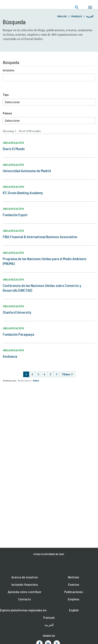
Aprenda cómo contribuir (24, 592)
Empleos (73, 599)
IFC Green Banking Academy (23, 193)
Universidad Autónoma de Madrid (27, 171)
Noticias (73, 577)
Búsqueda (9, 70)
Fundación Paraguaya (18, 334)
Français (76, 16)
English (62, 16)
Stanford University (17, 312)
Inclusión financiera (25, 584)
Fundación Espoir (15, 215)
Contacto (25, 599)
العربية (90, 16)
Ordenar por (10, 380)
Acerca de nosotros (25, 577)
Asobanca (10, 356)
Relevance (24, 380)
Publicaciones (74, 592)
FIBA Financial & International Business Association (40, 237)
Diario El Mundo (14, 149)
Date (36, 380)
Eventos (74, 584)
